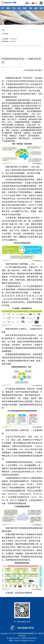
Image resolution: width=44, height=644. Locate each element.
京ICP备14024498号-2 (29, 638)
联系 (41, 8)
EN (29, 3)
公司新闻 (5, 34)
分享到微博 (28, 70)
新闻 (8, 8)
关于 (3, 8)
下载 (30, 8)
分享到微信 (38, 70)
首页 (3, 30)
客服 (25, 8)
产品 (14, 8)
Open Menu (41, 3)
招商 (36, 8)
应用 (19, 8)
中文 (36, 3)
